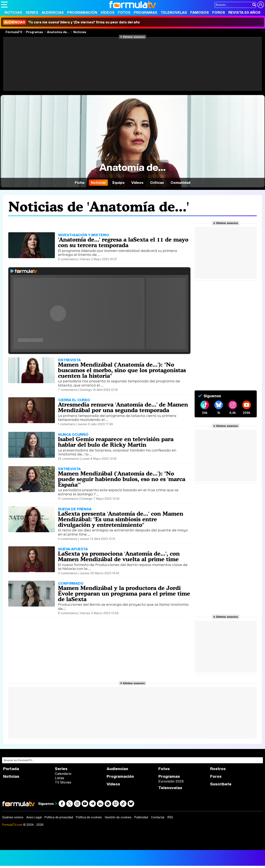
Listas (60, 778)
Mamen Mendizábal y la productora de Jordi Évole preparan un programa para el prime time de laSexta (124, 594)
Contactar (158, 817)
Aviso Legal (34, 817)
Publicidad (141, 817)
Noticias (13, 12)
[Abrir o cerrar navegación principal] (4, 5)
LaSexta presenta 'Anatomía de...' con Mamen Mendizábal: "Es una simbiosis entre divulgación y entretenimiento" (121, 519)
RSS (170, 817)
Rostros (218, 769)
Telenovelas (174, 12)
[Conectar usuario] (261, 5)
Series (32, 12)
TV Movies (63, 782)
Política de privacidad (59, 817)
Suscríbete (221, 784)
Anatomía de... (58, 32)
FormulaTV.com (12, 825)
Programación (82, 12)
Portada (11, 769)
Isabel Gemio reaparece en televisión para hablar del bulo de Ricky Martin (116, 442)
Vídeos (108, 12)
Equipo (119, 182)
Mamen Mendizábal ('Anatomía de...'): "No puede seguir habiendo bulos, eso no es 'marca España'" (122, 479)
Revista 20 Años (244, 12)
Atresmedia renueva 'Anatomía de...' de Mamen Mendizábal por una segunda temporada (123, 407)
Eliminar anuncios (134, 37)
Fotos (124, 12)
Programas (146, 12)
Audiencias (53, 12)
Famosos (200, 12)
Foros (219, 12)
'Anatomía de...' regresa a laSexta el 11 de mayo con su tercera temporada (123, 242)
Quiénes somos (13, 817)
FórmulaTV (14, 32)
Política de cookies (89, 817)
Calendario (63, 774)
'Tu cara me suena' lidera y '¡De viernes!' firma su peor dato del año (71, 22)
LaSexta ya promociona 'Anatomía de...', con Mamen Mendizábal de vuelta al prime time (119, 556)
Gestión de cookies (118, 817)
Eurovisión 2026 (171, 781)
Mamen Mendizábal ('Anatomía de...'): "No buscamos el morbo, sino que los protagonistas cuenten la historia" (122, 370)
